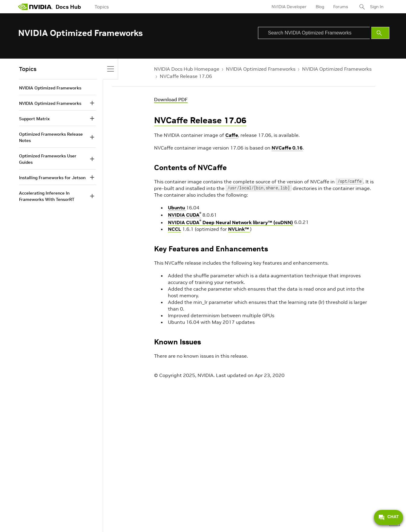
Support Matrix (34, 119)
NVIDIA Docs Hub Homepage (187, 69)
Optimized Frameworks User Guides (48, 159)
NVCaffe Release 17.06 (186, 76)
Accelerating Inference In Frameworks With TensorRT (47, 196)
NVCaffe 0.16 (287, 148)
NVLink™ (239, 229)
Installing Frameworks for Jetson (52, 178)
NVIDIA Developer (289, 7)
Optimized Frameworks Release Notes (51, 137)
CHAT (388, 517)
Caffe (232, 135)
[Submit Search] (380, 33)
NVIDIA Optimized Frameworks (261, 69)
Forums (341, 7)
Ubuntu (177, 208)
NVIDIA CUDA (185, 215)
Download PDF (171, 99)
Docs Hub (68, 7)
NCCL (174, 229)
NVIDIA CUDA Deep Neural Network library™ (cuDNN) (230, 222)
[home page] (35, 7)
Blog (320, 7)
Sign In (377, 7)
